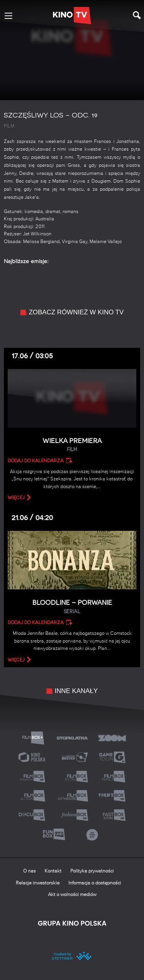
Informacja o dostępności (95, 883)
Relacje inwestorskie (38, 883)
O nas (29, 871)
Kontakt (53, 871)
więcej (16, 498)
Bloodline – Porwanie (72, 607)
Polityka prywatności (92, 871)
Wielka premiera (72, 445)
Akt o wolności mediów (72, 895)
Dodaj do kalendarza (36, 461)
